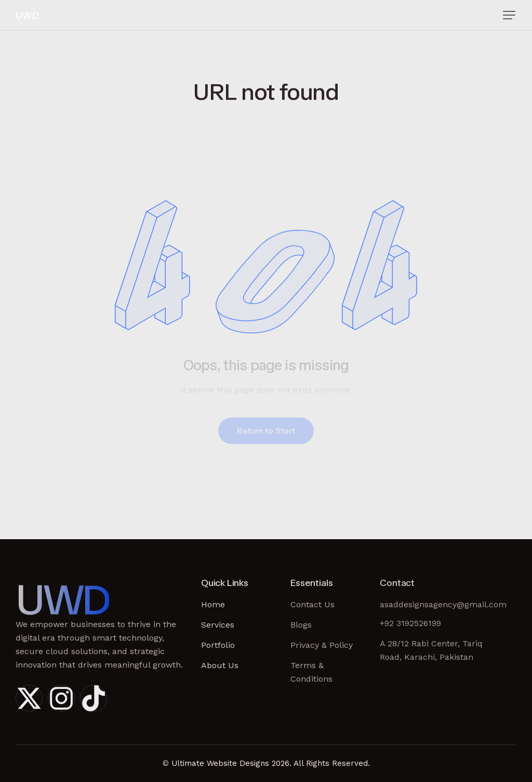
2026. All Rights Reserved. (321, 763)
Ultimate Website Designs (220, 763)
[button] (509, 15)
